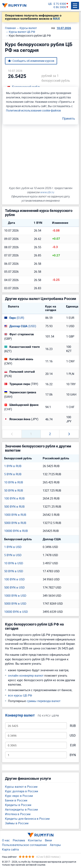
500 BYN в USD (14, 587)
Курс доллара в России (22, 791)
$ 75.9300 (60, 4)
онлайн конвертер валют (26, 675)
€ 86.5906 (60, 7)
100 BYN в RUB (14, 498)
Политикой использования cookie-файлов (33, 110)
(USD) (20, 326)
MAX (56, 19)
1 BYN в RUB (13, 466)
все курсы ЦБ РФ (20, 695)
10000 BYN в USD (16, 612)
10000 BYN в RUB (16, 531)
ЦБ (50, 4)
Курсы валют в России (21, 787)
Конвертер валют (20, 715)
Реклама (19, 840)
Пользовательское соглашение (24, 845)
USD (73, 736)
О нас (6, 840)
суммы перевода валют (44, 701)
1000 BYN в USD (15, 595)
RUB (73, 726)
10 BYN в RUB (14, 482)
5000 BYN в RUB (15, 523)
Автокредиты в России (21, 809)
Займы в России (17, 823)
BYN (73, 755)
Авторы (55, 845)
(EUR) (14, 318)
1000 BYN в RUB (15, 515)
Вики (48, 840)
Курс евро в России (19, 796)
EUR (73, 745)
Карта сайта (10, 849)
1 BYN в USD (13, 547)
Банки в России (16, 800)
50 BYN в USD (14, 571)
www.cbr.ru (47, 192)
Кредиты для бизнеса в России (27, 819)
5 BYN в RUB (13, 474)
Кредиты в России (18, 805)
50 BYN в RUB (14, 490)
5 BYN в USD (13, 555)
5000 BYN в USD (15, 603)
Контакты (35, 840)
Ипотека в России (18, 814)
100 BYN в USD (14, 579)
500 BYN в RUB (14, 506)
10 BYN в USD (14, 563)
